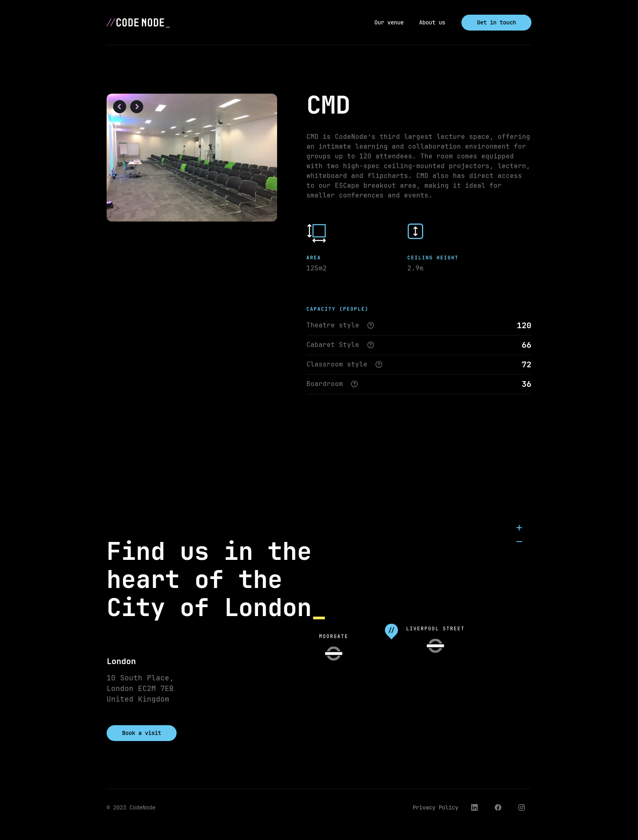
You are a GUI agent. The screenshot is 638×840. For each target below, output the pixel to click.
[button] (120, 107)
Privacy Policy (435, 807)
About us (432, 22)
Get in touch (496, 22)
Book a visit (142, 733)
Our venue (389, 22)
